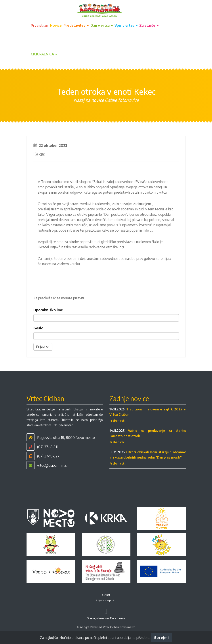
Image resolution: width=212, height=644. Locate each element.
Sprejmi (161, 638)
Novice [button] (56, 25)
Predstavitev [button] (76, 25)
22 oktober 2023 (53, 145)
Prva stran (39, 25)
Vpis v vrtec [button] (126, 25)
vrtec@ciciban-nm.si (52, 465)
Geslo (38, 328)
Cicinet (106, 595)
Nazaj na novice (89, 100)
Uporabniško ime (48, 310)
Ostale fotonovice (122, 100)
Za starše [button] (149, 25)
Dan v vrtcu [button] (102, 25)
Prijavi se (43, 347)
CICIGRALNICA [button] (44, 54)
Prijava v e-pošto (106, 600)
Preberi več (117, 421)
